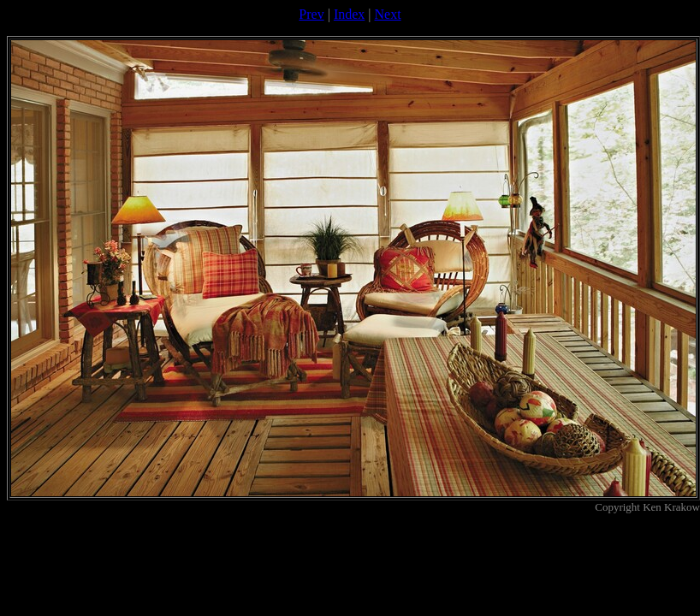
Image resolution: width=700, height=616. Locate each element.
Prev (311, 14)
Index (349, 14)
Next (388, 14)
